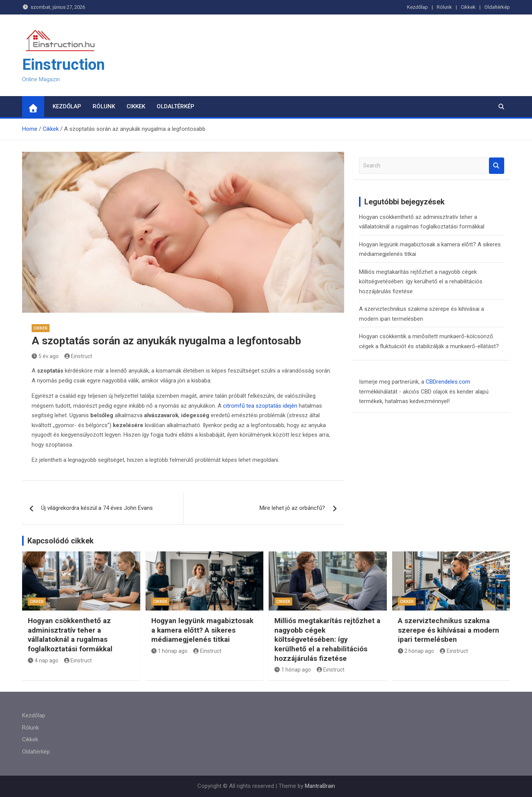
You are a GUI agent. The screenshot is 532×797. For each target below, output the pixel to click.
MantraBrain (320, 786)
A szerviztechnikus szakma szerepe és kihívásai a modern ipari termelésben (449, 630)
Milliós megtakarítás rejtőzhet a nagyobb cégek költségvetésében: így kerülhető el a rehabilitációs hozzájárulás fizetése (421, 282)
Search (497, 166)
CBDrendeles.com (448, 382)
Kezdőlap (417, 7)
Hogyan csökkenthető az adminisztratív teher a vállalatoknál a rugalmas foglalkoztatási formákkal (70, 635)
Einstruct (79, 356)
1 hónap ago (170, 651)
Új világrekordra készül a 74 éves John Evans (97, 508)
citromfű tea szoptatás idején (260, 406)
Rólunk (444, 7)
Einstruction (63, 65)
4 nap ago (43, 660)
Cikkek (468, 7)
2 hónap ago (416, 651)
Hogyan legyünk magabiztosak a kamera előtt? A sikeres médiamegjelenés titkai (202, 630)
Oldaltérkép (497, 7)
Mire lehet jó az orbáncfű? (292, 508)
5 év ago (45, 356)
